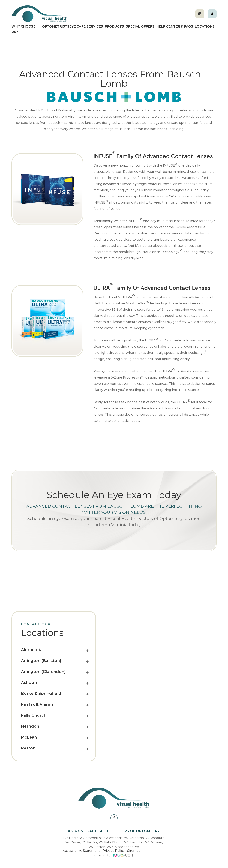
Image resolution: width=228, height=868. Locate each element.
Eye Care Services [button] (86, 28)
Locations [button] (205, 28)
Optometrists (56, 26)
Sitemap (134, 851)
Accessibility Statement (81, 851)
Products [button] (114, 28)
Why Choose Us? (23, 29)
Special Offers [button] (140, 28)
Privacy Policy (114, 851)
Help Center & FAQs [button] (175, 28)
